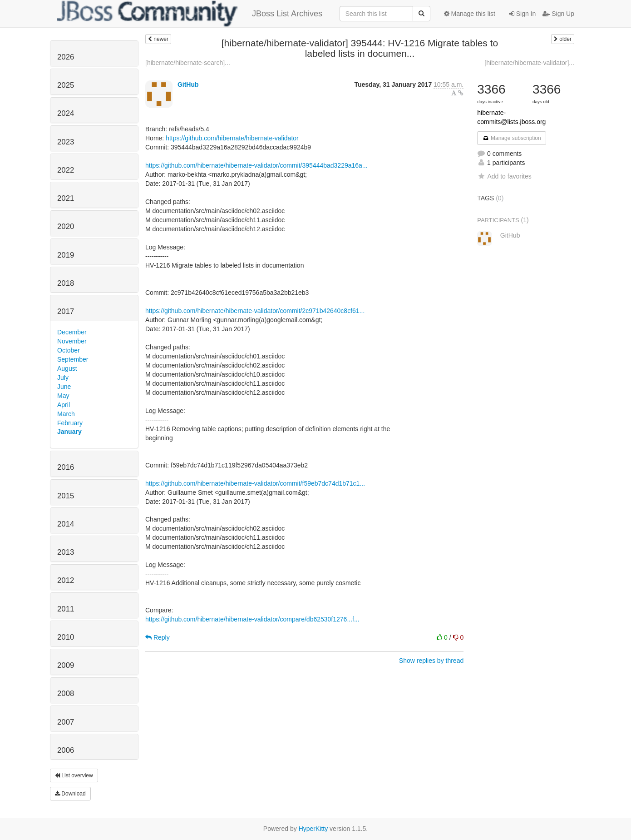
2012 (66, 580)
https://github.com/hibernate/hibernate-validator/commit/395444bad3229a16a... (256, 165)
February (70, 423)
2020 (66, 226)
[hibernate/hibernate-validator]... (529, 63)
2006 (66, 750)
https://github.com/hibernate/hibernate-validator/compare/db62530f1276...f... (252, 619)
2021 (66, 198)
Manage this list (470, 14)
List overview (74, 775)
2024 (66, 113)
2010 (66, 637)
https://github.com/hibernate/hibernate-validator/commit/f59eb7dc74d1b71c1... (255, 483)
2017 (66, 311)
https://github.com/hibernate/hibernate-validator (232, 138)
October (69, 350)
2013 (66, 552)
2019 (66, 255)
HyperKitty (313, 829)
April (64, 405)
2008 (66, 693)
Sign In (522, 14)
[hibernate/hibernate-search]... (188, 63)
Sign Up (558, 14)
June (64, 387)
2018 (66, 283)
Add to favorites (504, 176)
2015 (66, 496)
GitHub (188, 84)
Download (70, 794)
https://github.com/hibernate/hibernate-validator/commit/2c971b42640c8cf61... (255, 311)
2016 (66, 467)
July (63, 378)
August (67, 368)
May (63, 396)
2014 (66, 524)
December (72, 332)
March (66, 414)
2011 (66, 609)
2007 (66, 722)
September (73, 359)
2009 (66, 665)
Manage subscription (512, 138)
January (69, 432)
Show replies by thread (431, 661)
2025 (66, 85)
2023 (66, 142)
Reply (158, 637)
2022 (66, 170)
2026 (66, 57)
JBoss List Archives (190, 14)
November (72, 341)
